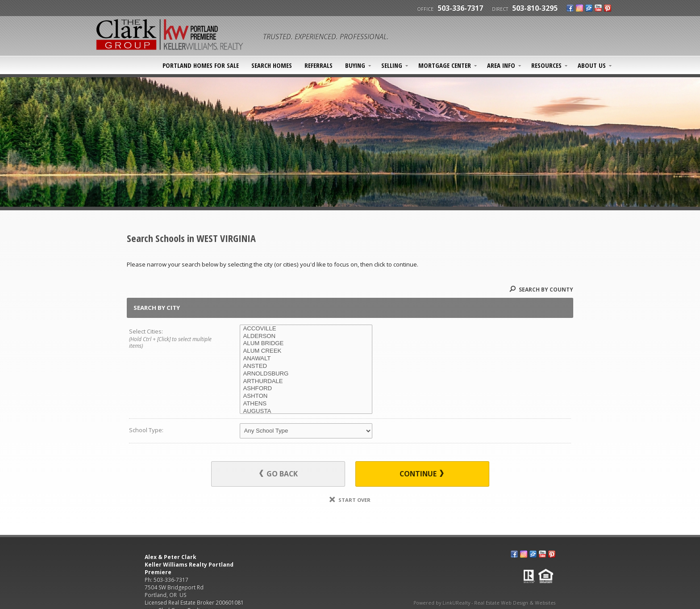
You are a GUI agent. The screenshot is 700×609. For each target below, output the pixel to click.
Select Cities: (173, 339)
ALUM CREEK (306, 351)
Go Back (279, 474)
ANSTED (306, 366)
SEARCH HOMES (272, 65)
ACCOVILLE (306, 329)
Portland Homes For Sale (201, 65)
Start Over (350, 500)
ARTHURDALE (306, 382)
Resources (546, 65)
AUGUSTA (306, 411)
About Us (592, 65)
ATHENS (306, 404)
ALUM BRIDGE (306, 344)
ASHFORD (306, 389)
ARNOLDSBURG (306, 374)
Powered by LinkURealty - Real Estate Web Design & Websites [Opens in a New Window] (484, 603)
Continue (422, 474)
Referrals (319, 65)
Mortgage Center (445, 65)
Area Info (501, 65)
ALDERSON (306, 336)
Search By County (541, 289)
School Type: (146, 430)
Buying (355, 65)
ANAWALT (306, 359)
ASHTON (306, 396)
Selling (392, 65)
